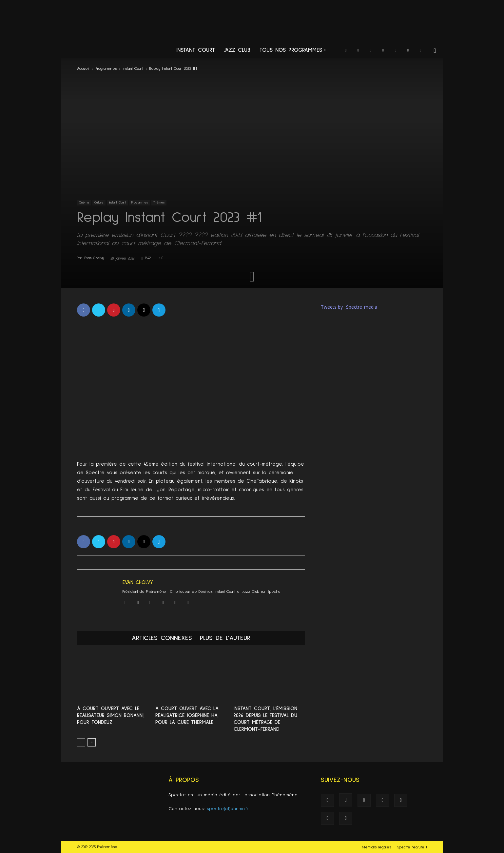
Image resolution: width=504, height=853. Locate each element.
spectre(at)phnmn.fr (228, 809)
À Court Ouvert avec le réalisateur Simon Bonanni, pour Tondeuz (111, 715)
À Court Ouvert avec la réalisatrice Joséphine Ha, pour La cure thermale (187, 715)
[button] (435, 51)
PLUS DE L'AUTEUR (225, 638)
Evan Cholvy (94, 258)
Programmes (106, 69)
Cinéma (84, 203)
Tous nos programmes (292, 50)
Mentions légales (377, 847)
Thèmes (159, 203)
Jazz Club (237, 50)
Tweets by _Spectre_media (349, 307)
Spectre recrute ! (412, 847)
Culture (99, 203)
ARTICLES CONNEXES (162, 638)
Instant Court (196, 50)
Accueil (83, 69)
